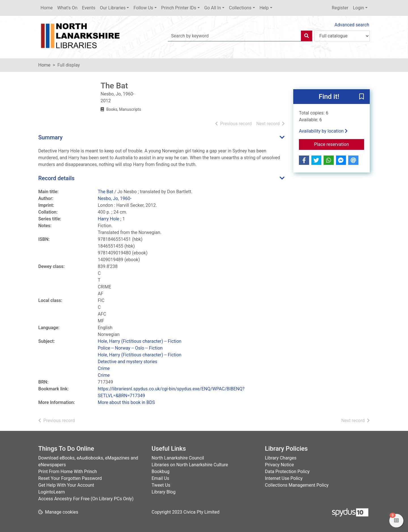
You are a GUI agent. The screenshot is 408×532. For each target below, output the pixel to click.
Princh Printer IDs (179, 8)
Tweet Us (161, 485)
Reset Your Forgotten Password (70, 478)
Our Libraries (113, 8)
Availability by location (323, 131)
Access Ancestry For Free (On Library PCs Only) (86, 499)
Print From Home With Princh (68, 472)
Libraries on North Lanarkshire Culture (190, 465)
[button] (362, 97)
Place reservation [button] (339, 144)
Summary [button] (50, 137)
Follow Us (143, 8)
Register (340, 8)
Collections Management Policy (297, 485)
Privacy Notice (279, 465)
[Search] (307, 36)
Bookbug (161, 472)
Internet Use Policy (284, 478)
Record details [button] (56, 178)
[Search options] (342, 36)
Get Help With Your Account (66, 485)
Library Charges (281, 458)
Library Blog (163, 492)
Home (47, 8)
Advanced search (352, 25)
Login (358, 8)
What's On (67, 8)
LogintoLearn (52, 492)
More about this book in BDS (126, 402)
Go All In (213, 8)
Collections (240, 8)
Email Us (160, 478)
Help (264, 8)
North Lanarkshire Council (178, 458)
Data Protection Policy (287, 472)
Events (89, 8)
